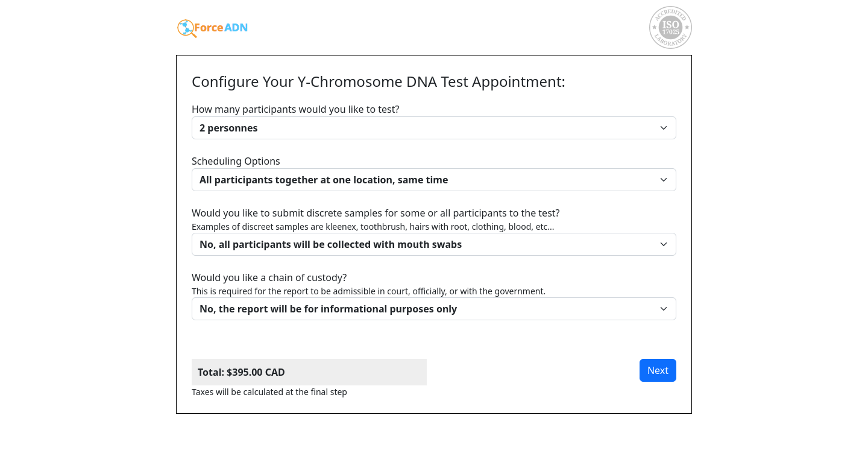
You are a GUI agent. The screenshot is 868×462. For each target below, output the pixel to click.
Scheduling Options (434, 173)
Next (658, 370)
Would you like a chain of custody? (434, 296)
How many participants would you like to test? (434, 121)
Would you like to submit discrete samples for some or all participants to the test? (434, 231)
